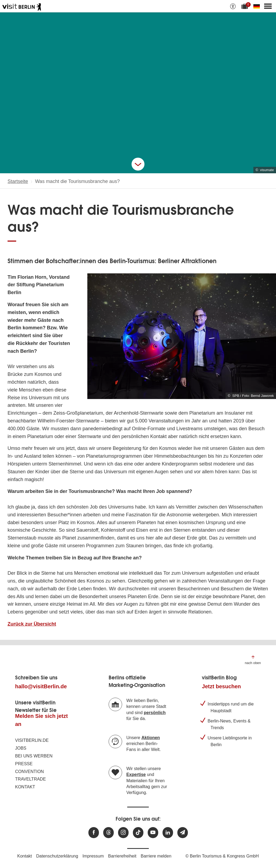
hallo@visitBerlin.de (41, 686)
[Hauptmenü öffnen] (268, 6)
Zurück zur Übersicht (32, 624)
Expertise (136, 775)
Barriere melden (156, 856)
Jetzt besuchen (221, 686)
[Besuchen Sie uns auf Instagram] (123, 833)
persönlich (155, 713)
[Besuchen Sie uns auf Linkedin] (168, 833)
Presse (24, 764)
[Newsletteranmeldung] (183, 833)
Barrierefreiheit (122, 856)
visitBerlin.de (32, 740)
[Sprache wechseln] (258, 6)
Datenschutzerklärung (57, 856)
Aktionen (151, 738)
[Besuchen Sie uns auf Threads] (108, 833)
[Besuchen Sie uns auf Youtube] (153, 833)
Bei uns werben (34, 756)
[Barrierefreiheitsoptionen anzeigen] (233, 6)
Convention (30, 772)
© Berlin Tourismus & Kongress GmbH (222, 856)
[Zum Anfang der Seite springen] (253, 660)
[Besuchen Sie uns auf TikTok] (138, 833)
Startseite (18, 181)
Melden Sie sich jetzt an (42, 720)
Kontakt (25, 787)
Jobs (21, 748)
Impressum (93, 856)
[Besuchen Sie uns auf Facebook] (94, 833)
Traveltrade (30, 779)
